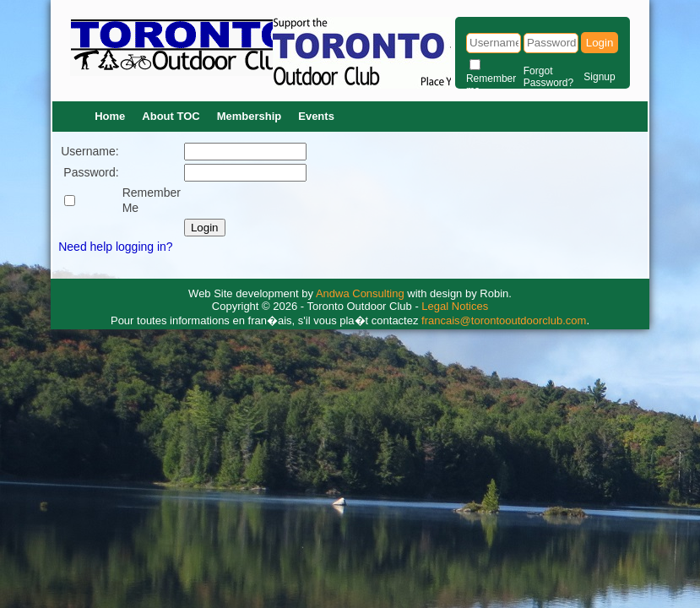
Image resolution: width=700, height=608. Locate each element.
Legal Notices (455, 306)
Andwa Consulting (360, 293)
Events (316, 116)
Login (600, 43)
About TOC (171, 116)
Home (110, 116)
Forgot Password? (548, 77)
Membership (250, 116)
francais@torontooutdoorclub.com (504, 320)
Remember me (491, 84)
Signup (599, 77)
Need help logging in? (115, 247)
